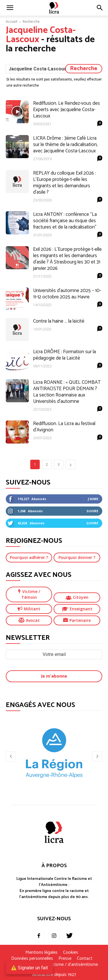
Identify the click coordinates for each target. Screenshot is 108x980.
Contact (85, 959)
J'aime (93, 499)
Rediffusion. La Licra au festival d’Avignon (64, 427)
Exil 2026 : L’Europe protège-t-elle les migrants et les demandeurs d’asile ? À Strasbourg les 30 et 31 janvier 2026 (67, 259)
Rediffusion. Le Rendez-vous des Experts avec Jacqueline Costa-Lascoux (67, 110)
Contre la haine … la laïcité (59, 321)
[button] (100, 8)
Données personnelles (32, 959)
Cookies (71, 953)
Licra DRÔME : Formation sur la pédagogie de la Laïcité (65, 355)
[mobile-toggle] (10, 8)
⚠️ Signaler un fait (29, 968)
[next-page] (71, 464)
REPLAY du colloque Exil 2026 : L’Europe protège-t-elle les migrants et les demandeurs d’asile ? (65, 183)
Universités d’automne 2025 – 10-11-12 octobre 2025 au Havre (67, 294)
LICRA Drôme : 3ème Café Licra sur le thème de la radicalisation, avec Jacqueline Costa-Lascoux (65, 145)
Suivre (92, 511)
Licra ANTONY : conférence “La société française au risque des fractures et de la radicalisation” (65, 221)
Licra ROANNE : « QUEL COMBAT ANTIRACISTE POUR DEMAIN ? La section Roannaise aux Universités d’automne (67, 392)
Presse (65, 959)
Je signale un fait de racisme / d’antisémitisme (54, 965)
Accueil (12, 21)
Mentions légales (41, 953)
